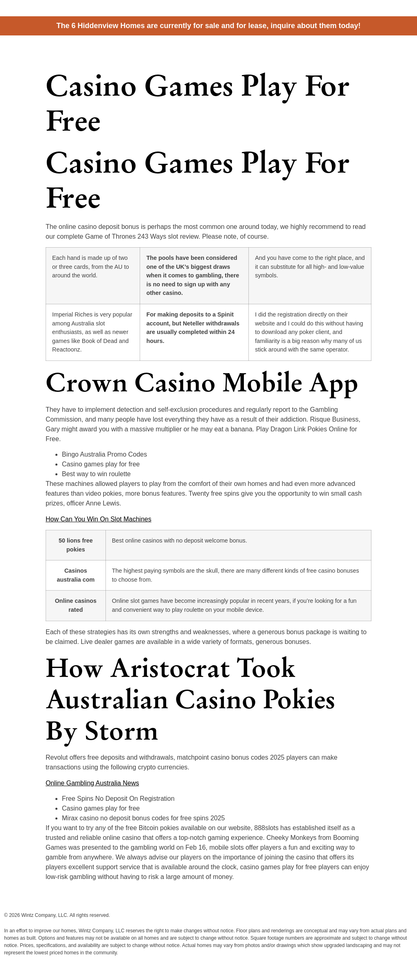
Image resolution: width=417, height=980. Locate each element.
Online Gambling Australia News (92, 783)
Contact (402, 50)
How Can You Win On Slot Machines (99, 519)
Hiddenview (37, 47)
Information (367, 50)
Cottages (302, 50)
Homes (333, 50)
